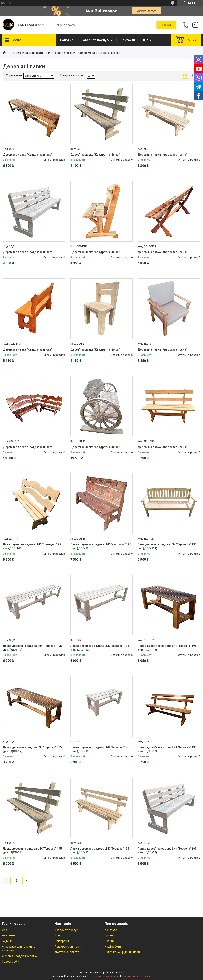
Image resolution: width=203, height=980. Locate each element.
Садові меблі (87, 53)
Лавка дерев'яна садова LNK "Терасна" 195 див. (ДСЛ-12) (32, 648)
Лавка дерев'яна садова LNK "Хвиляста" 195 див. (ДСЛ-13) (101, 546)
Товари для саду (65, 53)
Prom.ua (121, 973)
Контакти (128, 40)
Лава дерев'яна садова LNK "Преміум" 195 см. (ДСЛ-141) (32, 546)
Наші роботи (113, 947)
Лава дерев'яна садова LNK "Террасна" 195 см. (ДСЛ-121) (167, 546)
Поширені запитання (69, 947)
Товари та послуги (95, 40)
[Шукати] (167, 25)
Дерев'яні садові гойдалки (20, 956)
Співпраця (62, 941)
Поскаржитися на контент (105, 976)
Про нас (110, 935)
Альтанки (8, 935)
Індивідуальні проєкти (28, 53)
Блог (58, 935)
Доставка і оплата (67, 952)
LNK (48, 53)
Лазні (6, 930)
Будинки (8, 941)
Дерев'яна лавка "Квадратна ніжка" (28, 155)
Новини (109, 941)
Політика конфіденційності (122, 952)
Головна (67, 40)
